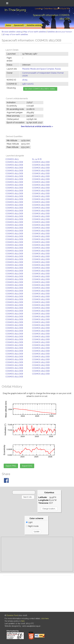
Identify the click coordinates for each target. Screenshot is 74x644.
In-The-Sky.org (15, 10)
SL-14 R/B (37, 159)
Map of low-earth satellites (35, 32)
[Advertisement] (37, 554)
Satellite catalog (34, 25)
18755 (25, 80)
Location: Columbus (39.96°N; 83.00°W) (52, 9)
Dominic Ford (12, 615)
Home (8, 25)
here (23, 621)
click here (45, 618)
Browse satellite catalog (12, 32)
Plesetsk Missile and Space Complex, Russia (41, 69)
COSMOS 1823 (12, 159)
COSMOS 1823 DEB (14, 162)
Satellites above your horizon (60, 32)
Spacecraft (19, 25)
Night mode (32, 526)
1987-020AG (28, 84)
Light (29, 522)
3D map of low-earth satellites (15, 34)
